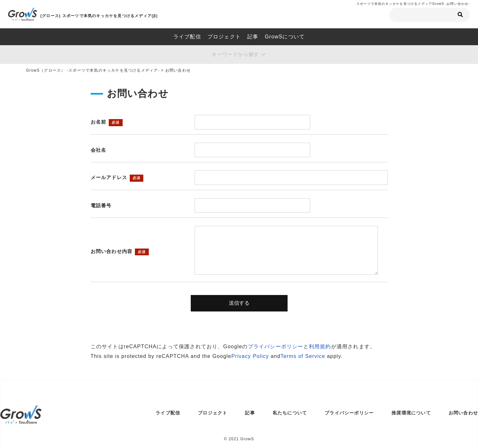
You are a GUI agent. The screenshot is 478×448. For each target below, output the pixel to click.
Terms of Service (303, 357)
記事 (253, 37)
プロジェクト (224, 37)
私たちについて (290, 414)
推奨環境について (411, 414)
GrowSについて (285, 37)
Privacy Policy (250, 357)
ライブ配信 (187, 37)
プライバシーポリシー (276, 347)
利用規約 (320, 347)
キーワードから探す (235, 55)
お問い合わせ (463, 414)
